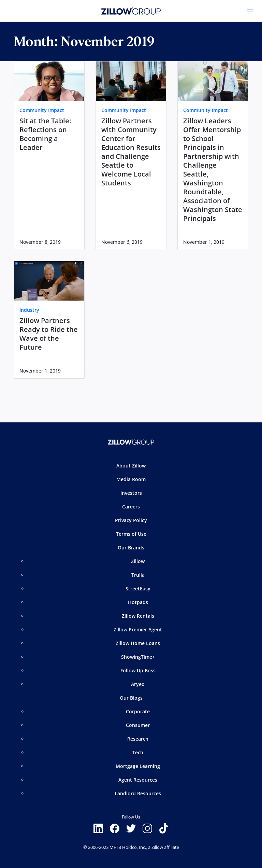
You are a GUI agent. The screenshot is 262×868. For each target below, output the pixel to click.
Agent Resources (138, 780)
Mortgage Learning (138, 766)
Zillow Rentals (138, 616)
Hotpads (138, 602)
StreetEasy (138, 589)
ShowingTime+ (138, 657)
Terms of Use (131, 534)
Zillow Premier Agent (138, 629)
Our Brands (131, 548)
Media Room (131, 479)
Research (138, 739)
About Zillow (131, 466)
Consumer (138, 725)
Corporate (138, 711)
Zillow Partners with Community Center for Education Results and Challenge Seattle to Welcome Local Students (131, 152)
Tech (138, 752)
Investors (131, 493)
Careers (131, 507)
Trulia (138, 575)
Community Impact (42, 110)
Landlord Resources (138, 793)
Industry (29, 310)
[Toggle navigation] (250, 12)
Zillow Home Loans (138, 643)
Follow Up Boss (138, 670)
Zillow (138, 561)
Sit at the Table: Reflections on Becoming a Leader (45, 134)
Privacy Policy (131, 520)
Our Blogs (131, 698)
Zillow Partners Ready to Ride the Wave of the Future (49, 334)
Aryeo (138, 684)
